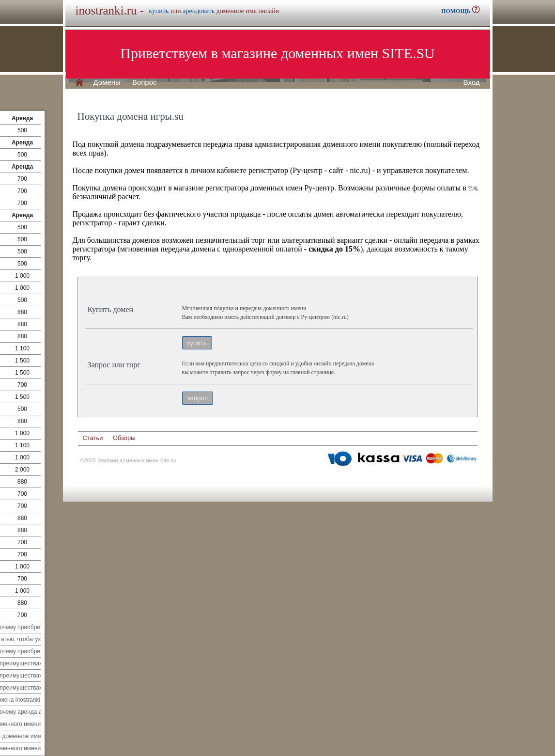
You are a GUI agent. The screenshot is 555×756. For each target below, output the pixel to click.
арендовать (199, 11)
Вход (472, 82)
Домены (107, 82)
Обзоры (124, 438)
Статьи (93, 438)
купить (159, 11)
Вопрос (145, 82)
